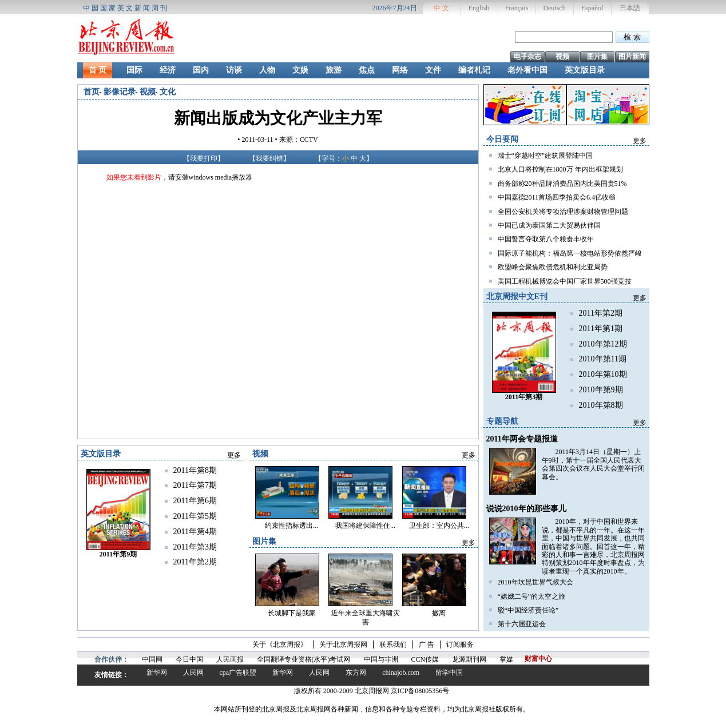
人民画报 (230, 659)
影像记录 (120, 92)
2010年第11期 (603, 359)
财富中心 (538, 659)
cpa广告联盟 (238, 673)
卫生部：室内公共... (439, 526)
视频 (562, 57)
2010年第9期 (601, 390)
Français (517, 8)
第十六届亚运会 (522, 624)
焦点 (367, 70)
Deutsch (554, 8)
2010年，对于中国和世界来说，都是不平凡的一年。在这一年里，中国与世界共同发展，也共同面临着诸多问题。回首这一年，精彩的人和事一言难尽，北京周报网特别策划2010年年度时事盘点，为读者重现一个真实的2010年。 (593, 546)
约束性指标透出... (291, 526)
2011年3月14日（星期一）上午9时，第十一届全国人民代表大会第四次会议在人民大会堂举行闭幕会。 (593, 464)
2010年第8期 (601, 405)
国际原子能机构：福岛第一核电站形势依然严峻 (570, 253)
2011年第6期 (195, 501)
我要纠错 (269, 158)
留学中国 (449, 673)
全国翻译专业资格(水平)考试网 (304, 659)
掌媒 (506, 659)
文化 (168, 92)
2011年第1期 (601, 329)
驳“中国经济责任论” (528, 610)
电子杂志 (527, 57)
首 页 (98, 70)
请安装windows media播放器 (211, 177)
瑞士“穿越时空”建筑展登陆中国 (546, 156)
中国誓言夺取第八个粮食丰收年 (546, 239)
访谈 (234, 70)
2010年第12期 (603, 344)
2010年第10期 (603, 374)
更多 (640, 141)
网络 (400, 70)
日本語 (630, 8)
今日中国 (189, 659)
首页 (92, 92)
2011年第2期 (601, 313)
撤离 (439, 613)
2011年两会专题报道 (522, 439)
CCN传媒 (425, 659)
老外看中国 (527, 70)
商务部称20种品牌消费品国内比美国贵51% (562, 184)
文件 (433, 70)
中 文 (441, 8)
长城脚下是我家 (292, 613)
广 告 (427, 645)
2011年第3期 (195, 547)
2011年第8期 (195, 470)
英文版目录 (585, 70)
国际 (134, 70)
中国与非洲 (381, 659)
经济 (168, 70)
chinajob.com (401, 673)
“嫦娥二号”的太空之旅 (532, 596)
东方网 (356, 673)
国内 (201, 70)
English (479, 8)
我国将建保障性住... (365, 526)
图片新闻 (632, 57)
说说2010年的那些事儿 (526, 509)
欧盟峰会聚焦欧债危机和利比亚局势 (553, 267)
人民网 (193, 673)
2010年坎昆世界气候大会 (535, 582)
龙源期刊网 (469, 659)
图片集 (597, 57)
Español (592, 8)
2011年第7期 (195, 485)
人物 (267, 70)
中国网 (152, 659)
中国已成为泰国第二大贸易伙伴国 (549, 225)
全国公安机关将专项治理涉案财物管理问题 (563, 212)
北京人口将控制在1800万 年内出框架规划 (560, 169)
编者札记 (474, 70)
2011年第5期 (195, 516)
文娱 (300, 70)
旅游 (334, 70)
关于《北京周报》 (280, 645)
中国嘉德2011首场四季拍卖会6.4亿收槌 (557, 197)
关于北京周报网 (343, 645)
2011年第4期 (195, 532)
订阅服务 (460, 645)
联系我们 (393, 645)
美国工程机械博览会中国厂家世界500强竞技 (565, 281)
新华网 (157, 673)
